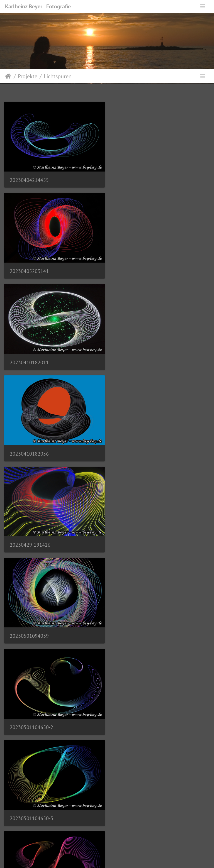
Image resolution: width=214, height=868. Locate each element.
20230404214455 (29, 179)
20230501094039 (136, 358)
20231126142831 (29, 807)
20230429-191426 (30, 358)
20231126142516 (136, 717)
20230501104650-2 (31, 448)
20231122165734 (29, 717)
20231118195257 (29, 628)
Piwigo (119, 856)
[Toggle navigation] (203, 6)
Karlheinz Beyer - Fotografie (38, 6)
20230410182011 (29, 268)
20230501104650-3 (138, 448)
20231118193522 (136, 538)
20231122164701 (136, 628)
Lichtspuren (58, 76)
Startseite (8, 76)
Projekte (28, 76)
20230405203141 (136, 179)
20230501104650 (29, 538)
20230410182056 (136, 268)
